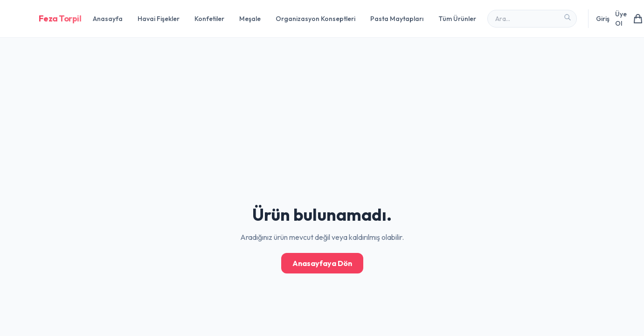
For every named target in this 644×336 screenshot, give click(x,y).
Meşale (250, 19)
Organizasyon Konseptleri (315, 19)
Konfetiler (209, 19)
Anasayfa (108, 19)
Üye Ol (621, 19)
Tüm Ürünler (457, 19)
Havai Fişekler (159, 19)
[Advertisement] (280, 65)
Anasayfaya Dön (322, 263)
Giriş (603, 19)
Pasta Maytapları (397, 19)
